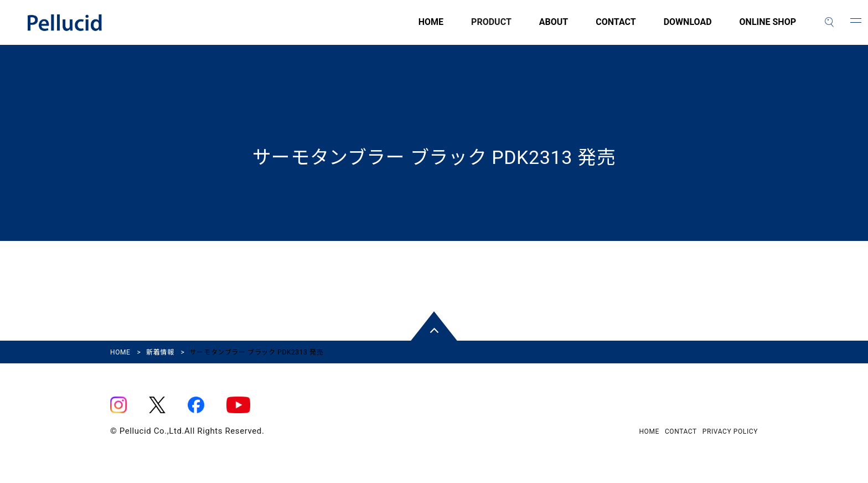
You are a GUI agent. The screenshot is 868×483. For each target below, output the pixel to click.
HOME (431, 28)
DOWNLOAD (688, 28)
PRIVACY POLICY (730, 431)
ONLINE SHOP (768, 28)
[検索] (829, 22)
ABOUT (554, 28)
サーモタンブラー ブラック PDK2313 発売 (434, 157)
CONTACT (616, 28)
